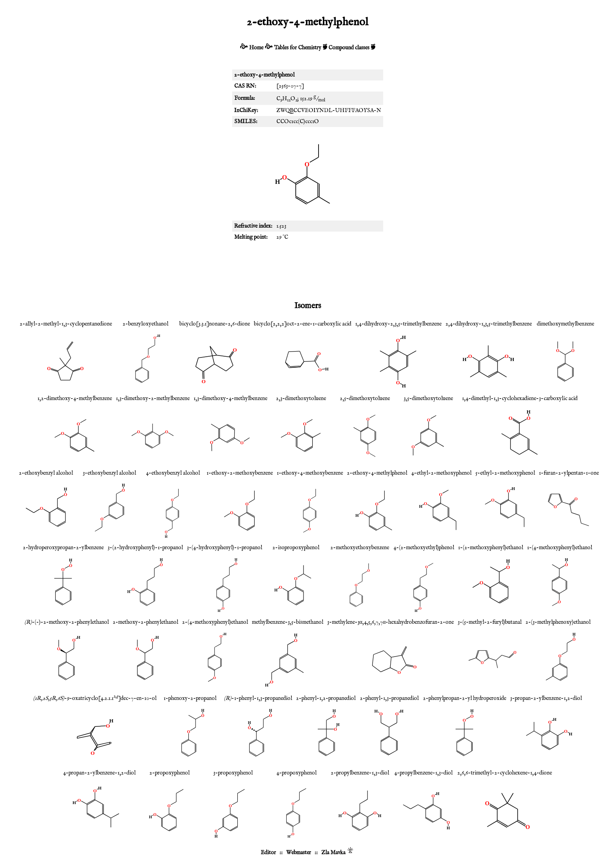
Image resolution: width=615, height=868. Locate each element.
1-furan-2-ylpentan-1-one (569, 473)
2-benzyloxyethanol (145, 324)
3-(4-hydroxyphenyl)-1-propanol (225, 548)
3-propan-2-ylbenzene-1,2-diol (546, 698)
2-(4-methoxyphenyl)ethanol (215, 622)
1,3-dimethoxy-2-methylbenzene (153, 398)
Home (256, 48)
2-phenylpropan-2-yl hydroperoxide (465, 698)
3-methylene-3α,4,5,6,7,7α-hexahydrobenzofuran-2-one (391, 622)
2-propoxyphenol (170, 773)
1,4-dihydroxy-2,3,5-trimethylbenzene (398, 324)
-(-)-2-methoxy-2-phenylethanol (67, 622)
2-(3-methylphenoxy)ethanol (558, 622)
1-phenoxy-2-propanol (190, 698)
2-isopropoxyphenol (296, 548)
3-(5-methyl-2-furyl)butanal (490, 622)
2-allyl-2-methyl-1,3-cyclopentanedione (66, 324)
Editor (268, 853)
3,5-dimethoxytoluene (428, 398)
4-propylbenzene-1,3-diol (423, 773)
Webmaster (299, 853)
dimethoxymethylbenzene (566, 324)
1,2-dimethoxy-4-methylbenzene (75, 398)
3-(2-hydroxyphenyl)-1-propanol (145, 548)
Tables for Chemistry (298, 48)
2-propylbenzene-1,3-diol (360, 773)
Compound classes (349, 48)
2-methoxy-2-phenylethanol (145, 622)
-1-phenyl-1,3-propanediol (258, 698)
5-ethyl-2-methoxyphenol (505, 473)
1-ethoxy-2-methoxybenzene (240, 473)
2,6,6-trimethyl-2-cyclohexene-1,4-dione (505, 773)
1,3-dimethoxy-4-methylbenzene (230, 398)
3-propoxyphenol (233, 773)
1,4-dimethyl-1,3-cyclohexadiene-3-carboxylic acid (520, 398)
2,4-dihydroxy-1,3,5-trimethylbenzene (489, 324)
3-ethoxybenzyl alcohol (109, 473)
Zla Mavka (333, 853)
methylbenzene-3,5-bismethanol (288, 622)
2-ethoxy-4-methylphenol (377, 473)
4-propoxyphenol (296, 773)
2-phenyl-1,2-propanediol (326, 698)
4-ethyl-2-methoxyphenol (441, 473)
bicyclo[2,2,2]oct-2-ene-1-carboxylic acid (303, 324)
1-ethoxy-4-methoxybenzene (310, 473)
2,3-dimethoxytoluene (301, 398)
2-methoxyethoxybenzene (360, 548)
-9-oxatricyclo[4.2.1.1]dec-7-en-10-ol (95, 698)
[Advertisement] (307, 270)
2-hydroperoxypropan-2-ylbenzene (63, 548)
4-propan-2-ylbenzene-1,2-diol (99, 773)
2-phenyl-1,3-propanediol (389, 698)
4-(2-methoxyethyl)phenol (424, 548)
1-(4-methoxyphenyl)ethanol (560, 548)
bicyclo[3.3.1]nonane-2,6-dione (215, 324)
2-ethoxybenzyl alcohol (46, 473)
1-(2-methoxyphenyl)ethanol (491, 548)
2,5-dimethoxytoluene (365, 398)
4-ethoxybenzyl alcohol (173, 473)
